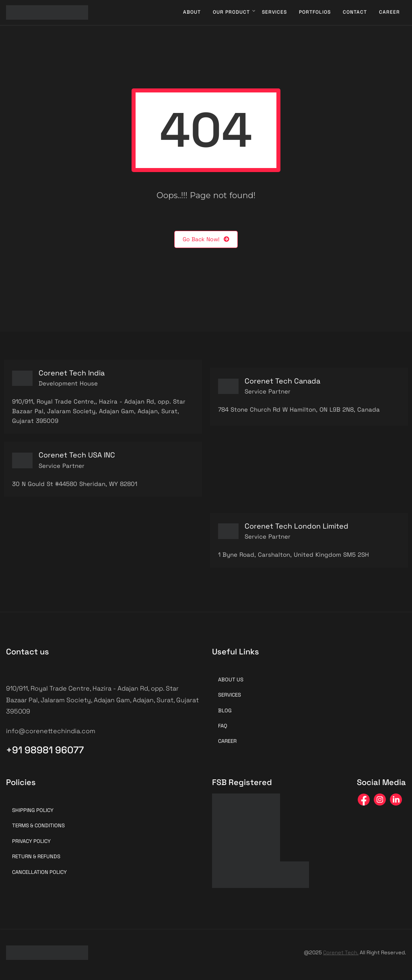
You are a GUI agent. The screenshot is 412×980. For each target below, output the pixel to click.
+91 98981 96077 (45, 750)
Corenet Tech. (341, 952)
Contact (355, 12)
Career (389, 12)
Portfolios (315, 12)
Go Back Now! (206, 239)
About (192, 12)
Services (274, 12)
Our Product (231, 12)
